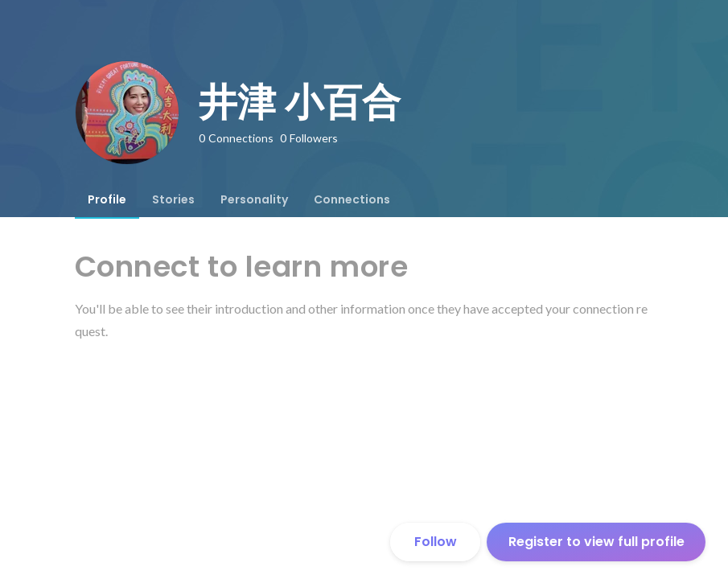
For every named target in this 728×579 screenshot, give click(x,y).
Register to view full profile (596, 542)
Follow (436, 542)
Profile (107, 199)
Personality (254, 199)
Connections (352, 199)
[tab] (107, 199)
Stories (173, 199)
